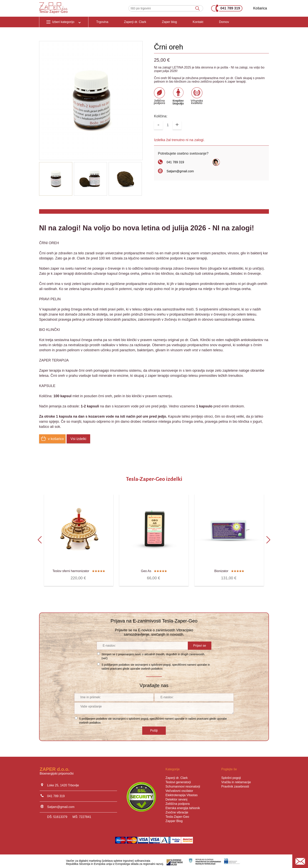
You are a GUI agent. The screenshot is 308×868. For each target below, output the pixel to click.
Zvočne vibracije (177, 810)
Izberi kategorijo (64, 22)
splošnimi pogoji (161, 663)
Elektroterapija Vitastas (182, 793)
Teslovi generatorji (178, 780)
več (104, 656)
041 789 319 (228, 8)
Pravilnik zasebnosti (235, 784)
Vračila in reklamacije (236, 780)
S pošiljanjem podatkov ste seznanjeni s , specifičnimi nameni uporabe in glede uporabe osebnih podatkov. (156, 664)
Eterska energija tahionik (183, 806)
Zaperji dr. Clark (135, 22)
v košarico (52, 438)
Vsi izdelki (78, 439)
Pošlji (154, 728)
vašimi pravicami (112, 666)
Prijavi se (200, 643)
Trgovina (102, 22)
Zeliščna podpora (178, 802)
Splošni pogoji (231, 776)
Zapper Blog (174, 819)
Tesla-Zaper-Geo (177, 815)
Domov (224, 22)
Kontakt (198, 22)
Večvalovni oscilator (179, 789)
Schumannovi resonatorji (183, 784)
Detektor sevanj (176, 797)
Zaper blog (169, 22)
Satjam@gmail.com (180, 171)
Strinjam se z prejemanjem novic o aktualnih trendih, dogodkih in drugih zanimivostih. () (153, 654)
